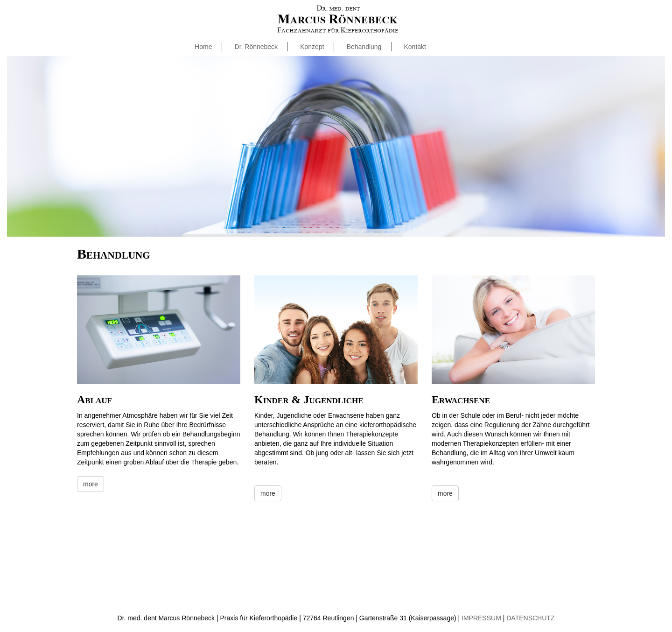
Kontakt (415, 47)
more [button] (91, 484)
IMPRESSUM (481, 618)
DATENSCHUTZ (530, 618)
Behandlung (364, 47)
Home (203, 47)
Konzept (312, 47)
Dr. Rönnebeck (256, 47)
